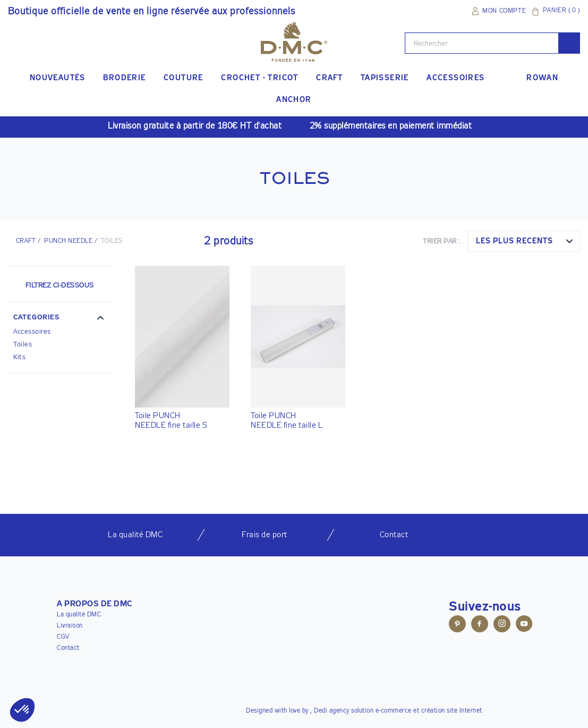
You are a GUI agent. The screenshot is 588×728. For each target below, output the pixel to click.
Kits (19, 357)
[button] (59, 319)
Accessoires (32, 332)
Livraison (70, 626)
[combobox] (524, 241)
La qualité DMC (79, 615)
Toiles (23, 345)
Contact (68, 648)
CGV (63, 637)
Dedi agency (332, 711)
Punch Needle (68, 241)
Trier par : (442, 242)
